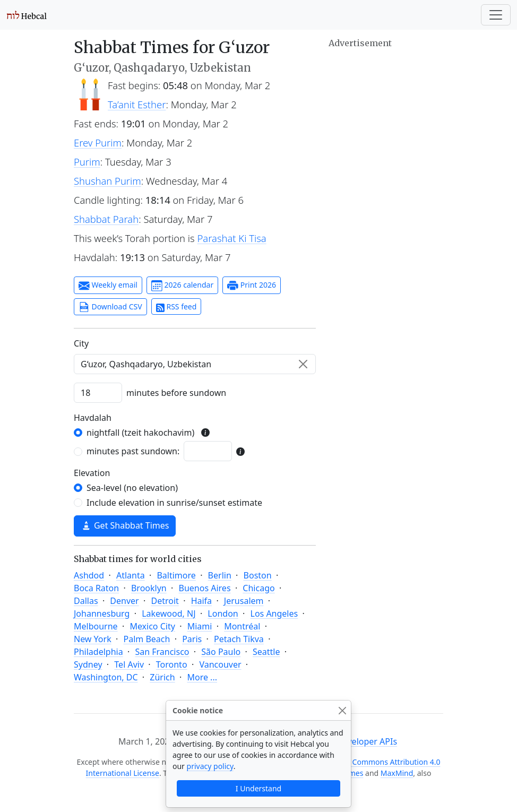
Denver (124, 601)
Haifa (201, 601)
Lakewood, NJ (169, 614)
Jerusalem (244, 601)
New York (93, 639)
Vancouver (220, 664)
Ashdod (89, 575)
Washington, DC (106, 677)
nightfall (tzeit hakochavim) (140, 433)
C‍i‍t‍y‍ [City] (81, 343)
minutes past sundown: (133, 451)
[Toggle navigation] (496, 15)
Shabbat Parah (106, 219)
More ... (202, 677)
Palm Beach (147, 639)
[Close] (342, 710)
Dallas (86, 601)
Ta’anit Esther (137, 104)
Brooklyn (149, 588)
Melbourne (96, 626)
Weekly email (108, 286)
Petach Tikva (239, 639)
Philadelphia (98, 652)
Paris (192, 639)
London (223, 614)
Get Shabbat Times (125, 525)
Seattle (266, 652)
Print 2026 (252, 286)
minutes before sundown (176, 393)
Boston (258, 575)
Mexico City (152, 626)
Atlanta (131, 575)
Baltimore (176, 575)
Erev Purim (98, 142)
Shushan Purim (107, 181)
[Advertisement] (386, 210)
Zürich (162, 677)
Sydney (88, 664)
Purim (87, 162)
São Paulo (221, 652)
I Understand (258, 788)
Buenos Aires (205, 588)
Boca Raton (96, 588)
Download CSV (110, 307)
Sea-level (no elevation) (132, 488)
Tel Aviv (129, 664)
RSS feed (176, 306)
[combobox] (195, 364)
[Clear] (303, 364)
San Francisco (162, 652)
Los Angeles (274, 614)
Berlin (220, 575)
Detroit (165, 601)
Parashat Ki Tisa (232, 238)
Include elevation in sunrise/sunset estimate (174, 503)
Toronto (172, 664)
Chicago (258, 588)
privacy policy (210, 766)
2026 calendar (182, 286)
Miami (200, 626)
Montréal (242, 626)
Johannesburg (102, 614)
